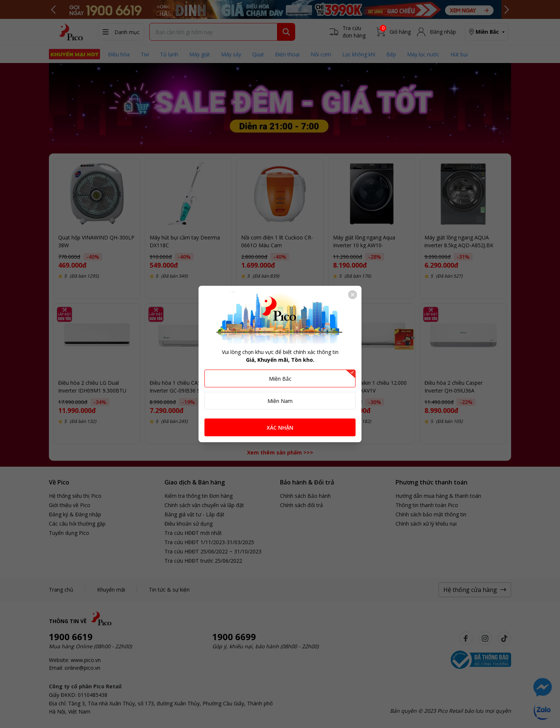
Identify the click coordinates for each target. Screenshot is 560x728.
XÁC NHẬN (280, 428)
